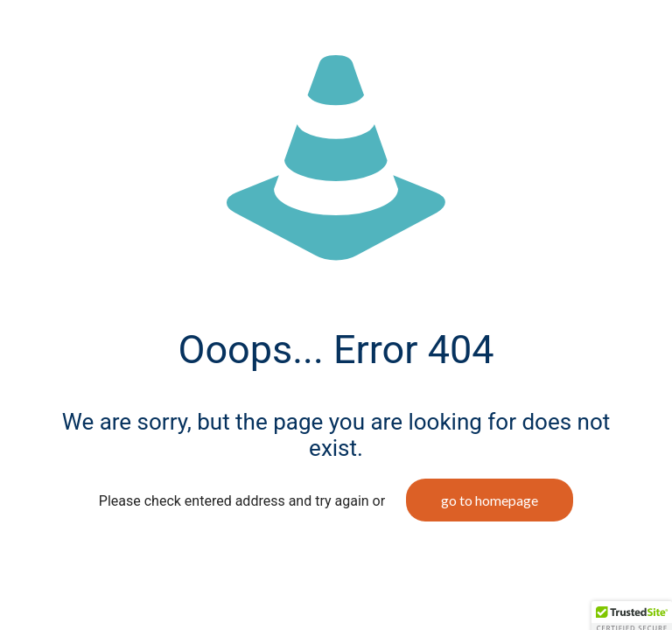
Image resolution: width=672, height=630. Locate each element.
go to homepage (490, 500)
